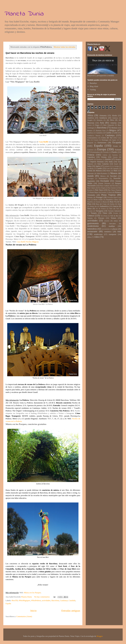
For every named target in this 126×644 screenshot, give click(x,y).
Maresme (91, 173)
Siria (119, 204)
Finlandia (106, 152)
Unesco (91, 216)
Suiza (89, 209)
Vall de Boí (114, 216)
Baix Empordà (109, 125)
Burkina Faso (101, 130)
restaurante (92, 231)
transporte (113, 234)
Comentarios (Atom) (24, 616)
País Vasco (99, 190)
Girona (104, 157)
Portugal (99, 197)
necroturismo (106, 229)
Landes (99, 168)
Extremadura (95, 152)
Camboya (90, 133)
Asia (102, 123)
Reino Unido (98, 200)
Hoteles (108, 159)
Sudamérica (104, 206)
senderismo (98, 234)
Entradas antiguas (71, 611)
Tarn (111, 209)
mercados (112, 223)
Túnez (105, 213)
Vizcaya (101, 218)
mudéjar (112, 226)
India (111, 162)
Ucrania (116, 213)
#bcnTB (15, 601)
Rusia (105, 202)
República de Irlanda (94, 202)
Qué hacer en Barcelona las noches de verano (30, 53)
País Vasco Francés (114, 190)
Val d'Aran (104, 216)
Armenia (100, 120)
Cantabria (99, 133)
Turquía (94, 213)
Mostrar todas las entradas (64, 47)
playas (115, 229)
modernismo (93, 226)
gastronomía (93, 223)
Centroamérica (92, 138)
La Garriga (115, 166)
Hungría (118, 159)
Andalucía (103, 118)
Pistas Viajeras (108, 195)
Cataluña (72, 601)
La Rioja (90, 168)
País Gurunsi (112, 188)
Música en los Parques (32, 593)
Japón (98, 166)
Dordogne (105, 140)
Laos (108, 168)
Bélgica (113, 130)
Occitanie (105, 181)
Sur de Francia (101, 209)
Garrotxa (115, 155)
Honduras (99, 159)
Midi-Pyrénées (102, 173)
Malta (108, 171)
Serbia (112, 204)
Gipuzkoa (91, 157)
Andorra (115, 118)
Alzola (114, 116)
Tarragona (100, 211)
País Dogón (102, 188)
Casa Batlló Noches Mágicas (28, 242)
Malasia (99, 171)
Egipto (114, 140)
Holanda (90, 159)
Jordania (107, 166)
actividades (46, 601)
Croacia (96, 140)
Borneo (90, 130)
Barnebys (93, 83)
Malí (115, 171)
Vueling (93, 90)
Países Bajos (94, 192)
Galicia (105, 155)
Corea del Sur (107, 138)
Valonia (90, 218)
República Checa (112, 200)
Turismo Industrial (115, 211)
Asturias (113, 123)
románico (108, 232)
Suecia (116, 206)
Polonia (90, 197)
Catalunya (64, 601)
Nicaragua (90, 178)
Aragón (90, 120)
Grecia (115, 157)
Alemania (103, 116)
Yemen (113, 218)
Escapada (117, 142)
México (103, 176)
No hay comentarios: (42, 597)
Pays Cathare (105, 186)
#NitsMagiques (24, 601)
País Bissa (116, 186)
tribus (89, 237)
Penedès (104, 192)
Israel (116, 164)
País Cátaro (91, 188)
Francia (91, 155)
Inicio (34, 611)
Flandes (114, 152)
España (8, 603)
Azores (90, 125)
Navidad (113, 176)
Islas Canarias (103, 164)
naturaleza (92, 229)
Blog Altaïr (94, 86)
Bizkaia (114, 128)
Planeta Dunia (24, 14)
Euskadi (118, 150)
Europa (102, 149)
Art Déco (110, 120)
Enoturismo (102, 143)
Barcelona (55, 601)
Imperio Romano (97, 162)
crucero (107, 221)
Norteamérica (103, 178)
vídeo (97, 237)
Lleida (90, 171)
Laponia (116, 168)
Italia (89, 166)
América (91, 118)
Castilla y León (111, 133)
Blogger (100, 636)
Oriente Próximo (104, 183)
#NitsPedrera (36, 601)
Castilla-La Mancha (94, 136)
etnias (116, 221)
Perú (110, 192)
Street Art (93, 206)
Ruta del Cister (101, 204)
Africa (90, 115)
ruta (119, 231)
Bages (97, 125)
